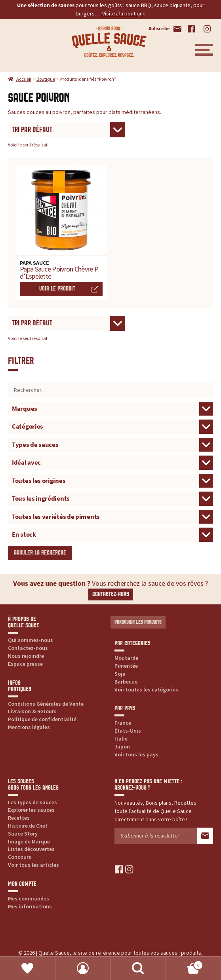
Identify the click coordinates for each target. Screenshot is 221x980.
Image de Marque (29, 841)
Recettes (19, 818)
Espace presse (25, 664)
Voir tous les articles (33, 865)
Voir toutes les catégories (146, 689)
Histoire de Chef (28, 826)
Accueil (24, 79)
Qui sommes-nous (30, 640)
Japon (122, 746)
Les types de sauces (32, 802)
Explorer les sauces (31, 810)
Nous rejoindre (26, 656)
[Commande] (67, 130)
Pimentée (126, 666)
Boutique (46, 79)
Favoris (28, 968)
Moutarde (126, 658)
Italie (121, 739)
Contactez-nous (111, 594)
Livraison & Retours (32, 711)
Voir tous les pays (136, 754)
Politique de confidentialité (42, 719)
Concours (20, 857)
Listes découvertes (31, 849)
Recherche (138, 968)
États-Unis (128, 731)
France (123, 723)
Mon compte (83, 968)
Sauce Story (23, 834)
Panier (185, 964)
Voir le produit (57, 289)
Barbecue (126, 682)
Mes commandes (29, 898)
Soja (120, 674)
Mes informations (30, 906)
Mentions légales (29, 727)
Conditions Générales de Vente (46, 704)
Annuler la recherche (40, 553)
